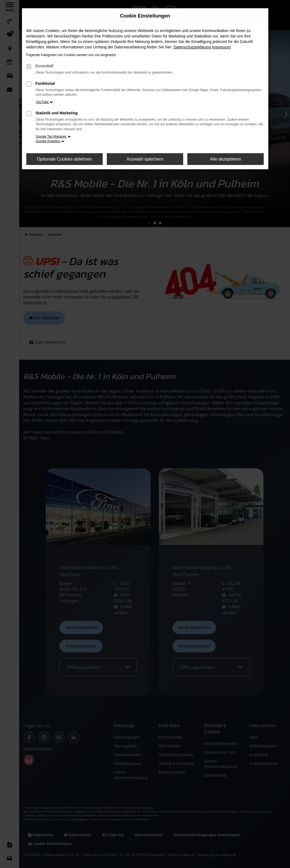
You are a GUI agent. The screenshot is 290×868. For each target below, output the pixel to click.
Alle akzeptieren (226, 159)
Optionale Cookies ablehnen (64, 159)
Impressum (221, 47)
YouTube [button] (44, 102)
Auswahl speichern (145, 159)
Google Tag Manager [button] (53, 137)
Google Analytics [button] (50, 141)
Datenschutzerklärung (192, 47)
